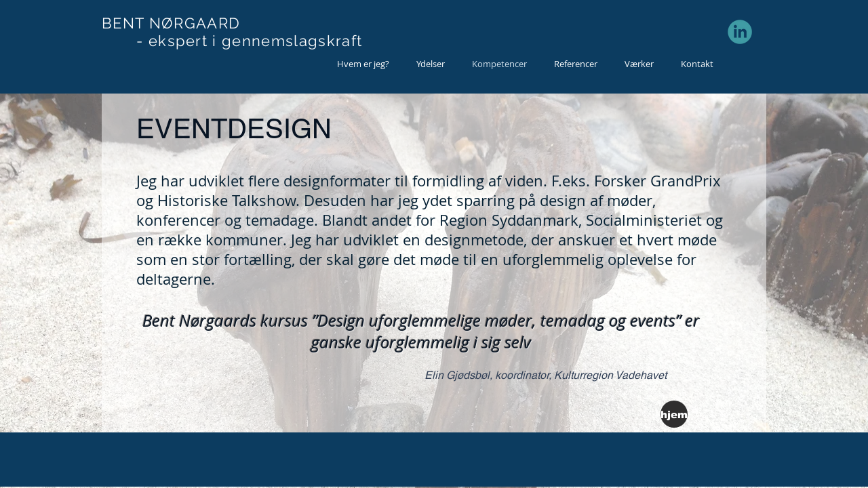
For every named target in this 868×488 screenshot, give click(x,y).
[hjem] (674, 414)
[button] (431, 64)
